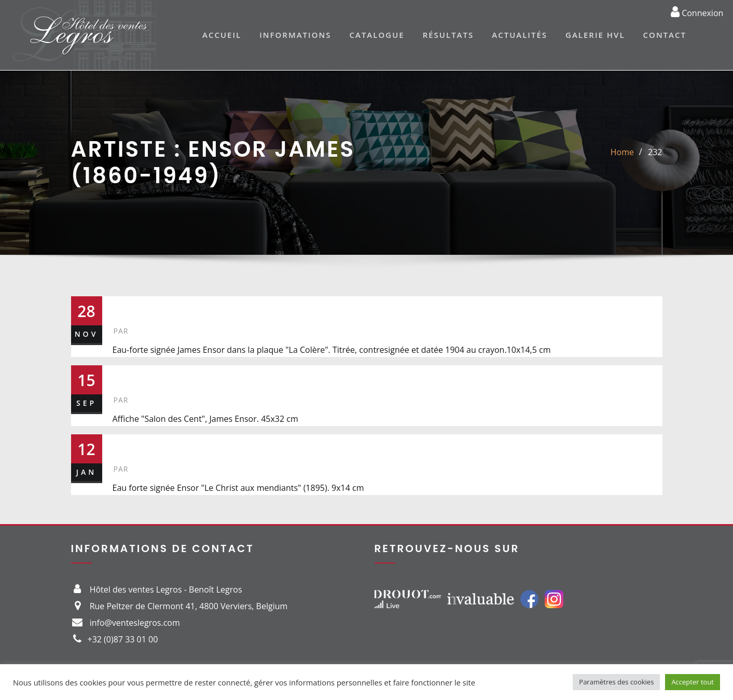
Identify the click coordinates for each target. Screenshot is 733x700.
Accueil (222, 35)
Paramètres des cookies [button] (616, 682)
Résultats (448, 35)
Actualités (520, 35)
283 (129, 376)
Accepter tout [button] (693, 682)
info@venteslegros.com (135, 623)
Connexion (697, 11)
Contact (665, 35)
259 (129, 445)
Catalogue (377, 35)
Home (622, 152)
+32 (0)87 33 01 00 (123, 639)
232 (655, 152)
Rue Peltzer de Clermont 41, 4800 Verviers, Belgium (189, 606)
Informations (295, 35)
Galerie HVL (595, 35)
